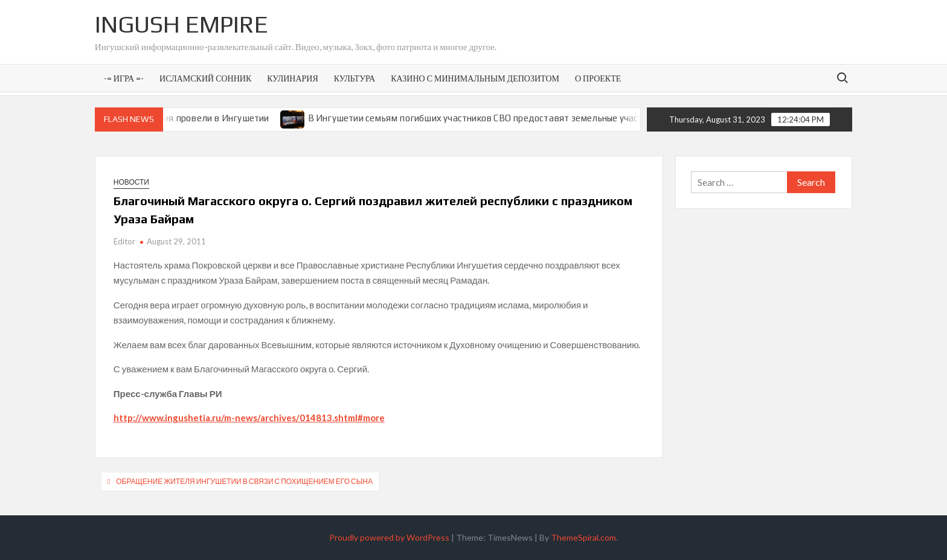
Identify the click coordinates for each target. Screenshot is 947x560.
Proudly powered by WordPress (389, 537)
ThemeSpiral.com (583, 537)
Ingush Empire (181, 24)
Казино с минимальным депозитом (475, 78)
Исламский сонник (205, 78)
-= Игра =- (124, 78)
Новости (131, 182)
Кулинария (292, 78)
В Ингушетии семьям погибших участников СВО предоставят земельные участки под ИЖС (509, 118)
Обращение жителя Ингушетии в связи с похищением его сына (244, 481)
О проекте (598, 78)
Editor (124, 241)
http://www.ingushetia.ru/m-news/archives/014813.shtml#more (249, 418)
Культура (355, 78)
